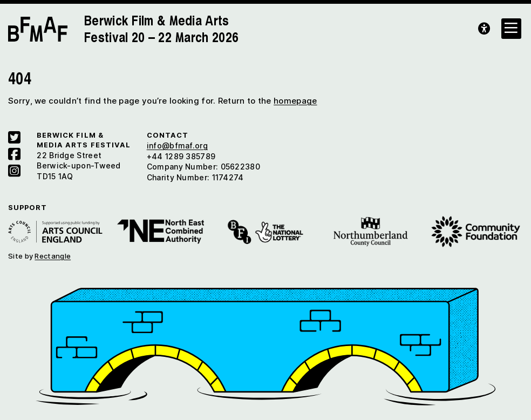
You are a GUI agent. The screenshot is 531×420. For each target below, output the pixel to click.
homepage (295, 101)
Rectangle (53, 256)
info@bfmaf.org (177, 145)
